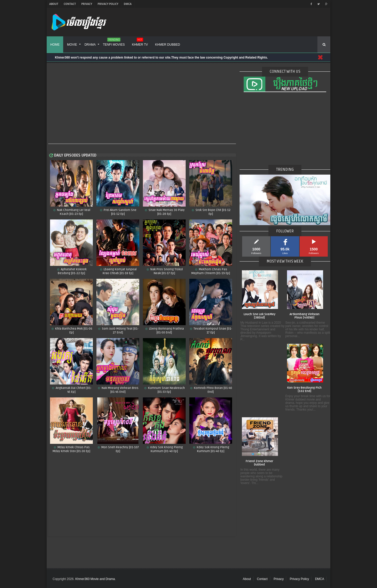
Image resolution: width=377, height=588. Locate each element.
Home (55, 45)
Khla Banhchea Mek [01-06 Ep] (73, 331)
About (54, 4)
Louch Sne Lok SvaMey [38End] (260, 316)
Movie (72, 45)
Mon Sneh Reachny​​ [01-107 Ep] (120, 449)
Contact (70, 4)
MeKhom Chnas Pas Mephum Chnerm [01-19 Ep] (211, 271)
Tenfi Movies (114, 43)
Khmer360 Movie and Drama (95, 579)
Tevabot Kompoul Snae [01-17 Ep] (212, 331)
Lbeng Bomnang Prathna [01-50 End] (166, 331)
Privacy (87, 4)
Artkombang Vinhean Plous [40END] (305, 316)
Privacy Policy (108, 4)
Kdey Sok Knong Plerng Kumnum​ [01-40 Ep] (166, 449)
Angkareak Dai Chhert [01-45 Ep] (73, 390)
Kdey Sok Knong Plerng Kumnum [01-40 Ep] (213, 449)
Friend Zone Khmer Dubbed (260, 463)
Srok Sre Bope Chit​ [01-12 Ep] (213, 212)
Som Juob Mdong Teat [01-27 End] (120, 331)
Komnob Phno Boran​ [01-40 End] (213, 390)
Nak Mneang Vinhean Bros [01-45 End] (120, 390)
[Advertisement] (142, 104)
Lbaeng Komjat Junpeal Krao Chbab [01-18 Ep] (120, 271)
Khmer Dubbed (168, 45)
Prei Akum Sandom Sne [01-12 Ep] (120, 212)
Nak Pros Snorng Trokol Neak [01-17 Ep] (166, 271)
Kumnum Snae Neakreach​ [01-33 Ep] (166, 390)
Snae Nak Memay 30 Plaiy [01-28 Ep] (166, 212)
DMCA (128, 4)
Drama (90, 45)
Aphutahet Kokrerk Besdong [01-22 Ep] (72, 271)
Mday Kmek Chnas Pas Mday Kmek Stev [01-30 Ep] (71, 449)
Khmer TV (140, 43)
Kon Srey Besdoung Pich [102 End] (304, 390)
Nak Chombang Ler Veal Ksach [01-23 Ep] (73, 212)
